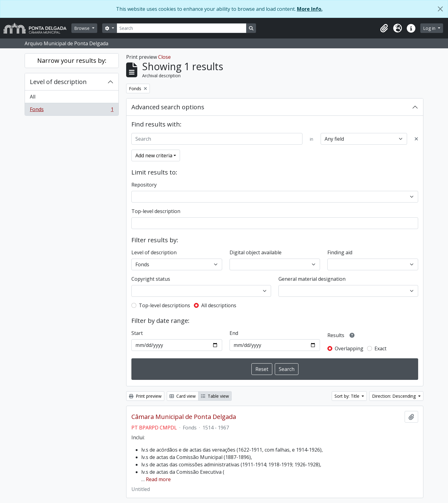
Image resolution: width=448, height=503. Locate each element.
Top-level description (156, 211)
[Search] (182, 28)
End (234, 333)
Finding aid (340, 252)
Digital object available (256, 252)
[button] (384, 28)
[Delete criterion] (416, 139)
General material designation (312, 279)
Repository (144, 185)
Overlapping (349, 348)
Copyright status (151, 279)
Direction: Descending (394, 396)
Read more (158, 479)
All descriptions (219, 305)
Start (137, 333)
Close (164, 57)
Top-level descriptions (164, 305)
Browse (82, 28)
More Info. (310, 9)
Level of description (58, 82)
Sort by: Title (348, 396)
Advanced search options (168, 107)
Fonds (72, 111)
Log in (430, 28)
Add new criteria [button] (154, 155)
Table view (215, 396)
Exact (380, 348)
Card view (183, 396)
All (33, 97)
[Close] (440, 9)
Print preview (145, 396)
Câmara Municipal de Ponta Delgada (184, 417)
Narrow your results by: (72, 60)
